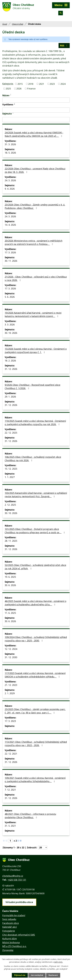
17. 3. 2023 (10, 721)
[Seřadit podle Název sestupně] (11, 95)
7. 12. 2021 (10, 790)
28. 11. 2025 (11, 541)
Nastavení (53, 975)
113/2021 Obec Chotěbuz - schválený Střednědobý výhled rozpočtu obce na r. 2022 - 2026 (36, 744)
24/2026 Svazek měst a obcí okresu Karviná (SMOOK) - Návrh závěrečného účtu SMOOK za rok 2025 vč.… (34, 134)
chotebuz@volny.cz (13, 876)
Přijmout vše (20, 975)
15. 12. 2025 (11, 469)
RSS (64, 46)
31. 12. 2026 (11, 369)
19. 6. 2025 (10, 577)
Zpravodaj (8, 950)
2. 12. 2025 (10, 505)
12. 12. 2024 (11, 649)
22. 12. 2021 (11, 754)
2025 (8, 89)
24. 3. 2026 (10, 180)
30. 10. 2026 (11, 333)
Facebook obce (11, 923)
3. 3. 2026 (10, 325)
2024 (63, 84)
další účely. (58, 962)
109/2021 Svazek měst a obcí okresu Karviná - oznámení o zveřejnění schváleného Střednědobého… (35, 780)
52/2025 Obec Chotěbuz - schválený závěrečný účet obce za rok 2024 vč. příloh (35, 567)
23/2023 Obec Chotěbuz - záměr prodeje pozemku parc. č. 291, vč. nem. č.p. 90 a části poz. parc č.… (35, 711)
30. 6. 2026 (10, 585)
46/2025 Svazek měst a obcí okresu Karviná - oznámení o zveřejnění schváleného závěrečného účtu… (35, 603)
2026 (19, 89)
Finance (31, 89)
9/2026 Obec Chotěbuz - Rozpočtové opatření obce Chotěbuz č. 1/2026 (33, 387)
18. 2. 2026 (10, 361)
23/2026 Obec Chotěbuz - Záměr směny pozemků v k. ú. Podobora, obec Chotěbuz (35, 206)
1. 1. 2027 (10, 477)
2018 (31, 84)
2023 (52, 84)
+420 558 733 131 (17, 880)
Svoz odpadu (9, 919)
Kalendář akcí (10, 927)
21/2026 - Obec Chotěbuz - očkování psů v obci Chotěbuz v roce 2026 (36, 278)
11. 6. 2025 (10, 613)
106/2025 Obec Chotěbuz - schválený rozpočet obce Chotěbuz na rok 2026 (33, 459)
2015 (20, 84)
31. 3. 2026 (10, 144)
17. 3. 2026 (10, 252)
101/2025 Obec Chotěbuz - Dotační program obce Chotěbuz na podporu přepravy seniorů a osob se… (35, 531)
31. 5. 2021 (10, 826)
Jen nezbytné (37, 975)
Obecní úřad (18, 24)
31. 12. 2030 (11, 657)
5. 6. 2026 (10, 297)
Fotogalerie (9, 931)
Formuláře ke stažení (14, 915)
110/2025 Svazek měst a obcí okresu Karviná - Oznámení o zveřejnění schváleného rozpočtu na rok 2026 (35, 423)
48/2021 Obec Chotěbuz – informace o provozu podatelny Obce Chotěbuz (30, 816)
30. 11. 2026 (11, 261)
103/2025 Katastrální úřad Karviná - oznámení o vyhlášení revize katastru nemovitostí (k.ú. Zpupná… (36, 495)
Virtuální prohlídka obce (19, 902)
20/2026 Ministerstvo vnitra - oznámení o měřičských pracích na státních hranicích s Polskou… (34, 242)
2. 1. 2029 (10, 693)
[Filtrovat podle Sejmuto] (36, 120)
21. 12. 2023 (11, 685)
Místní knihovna (11, 942)
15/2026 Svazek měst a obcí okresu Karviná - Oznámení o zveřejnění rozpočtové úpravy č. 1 (36, 351)
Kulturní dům (10, 939)
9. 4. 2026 (10, 189)
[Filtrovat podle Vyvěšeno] (36, 110)
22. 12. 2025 (11, 433)
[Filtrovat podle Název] (36, 100)
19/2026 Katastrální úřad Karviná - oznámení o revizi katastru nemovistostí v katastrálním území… (33, 314)
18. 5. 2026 (10, 153)
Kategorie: (8, 84)
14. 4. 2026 (10, 225)
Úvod (5, 24)
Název (6, 95)
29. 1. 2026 (10, 397)
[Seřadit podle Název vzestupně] (11, 94)
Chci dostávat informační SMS (19, 935)
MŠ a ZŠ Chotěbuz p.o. (14, 946)
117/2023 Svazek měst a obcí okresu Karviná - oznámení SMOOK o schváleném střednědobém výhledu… (35, 675)
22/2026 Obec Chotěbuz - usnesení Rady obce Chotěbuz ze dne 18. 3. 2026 (35, 170)
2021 (42, 84)
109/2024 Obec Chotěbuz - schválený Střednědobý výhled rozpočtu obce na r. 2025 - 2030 (36, 639)
